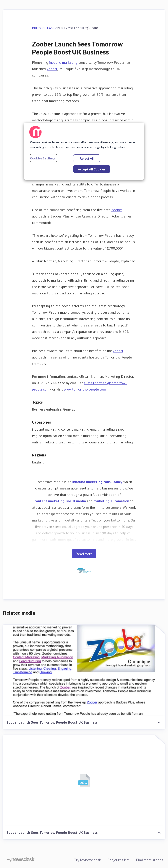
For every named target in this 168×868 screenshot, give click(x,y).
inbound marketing (63, 62)
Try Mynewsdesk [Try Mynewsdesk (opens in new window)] (87, 860)
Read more (84, 554)
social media (76, 501)
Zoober (52, 69)
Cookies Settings (43, 158)
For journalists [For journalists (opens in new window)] (118, 860)
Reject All (87, 158)
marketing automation (111, 501)
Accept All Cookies (92, 169)
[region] (84, 151)
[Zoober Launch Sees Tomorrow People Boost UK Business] (84, 670)
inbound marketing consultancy (97, 482)
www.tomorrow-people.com (85, 389)
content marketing (49, 501)
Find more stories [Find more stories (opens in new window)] (150, 860)
